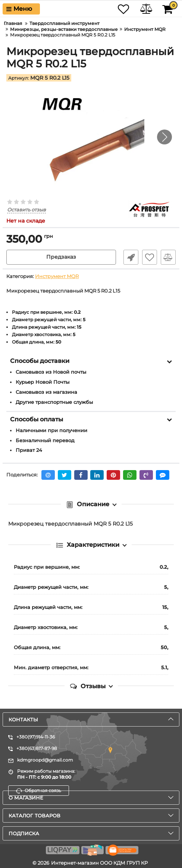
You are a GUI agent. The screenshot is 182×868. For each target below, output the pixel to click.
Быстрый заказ (131, 257)
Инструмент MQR (57, 276)
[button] (164, 137)
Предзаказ (61, 257)
